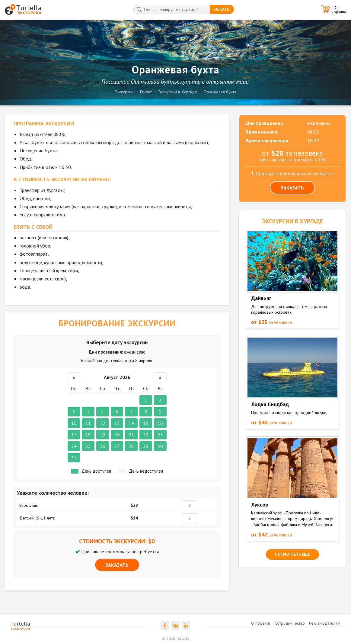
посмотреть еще (292, 554)
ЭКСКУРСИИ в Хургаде (292, 221)
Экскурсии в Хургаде (178, 92)
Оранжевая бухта (220, 92)
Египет (146, 92)
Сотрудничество (290, 623)
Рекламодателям (325, 623)
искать (222, 9)
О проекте (261, 623)
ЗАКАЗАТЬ (117, 565)
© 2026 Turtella (176, 638)
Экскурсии (124, 92)
